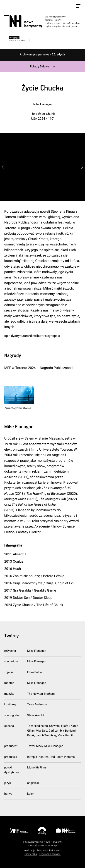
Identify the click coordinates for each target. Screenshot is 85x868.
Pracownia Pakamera (49, 850)
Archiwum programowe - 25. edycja (42, 55)
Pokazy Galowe (40, 67)
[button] (82, 167)
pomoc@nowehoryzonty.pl (42, 845)
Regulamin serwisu (50, 854)
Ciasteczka (31, 854)
